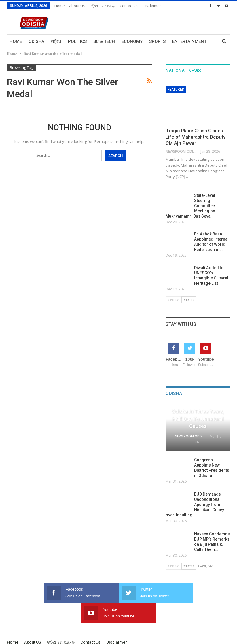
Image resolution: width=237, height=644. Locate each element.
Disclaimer (152, 6)
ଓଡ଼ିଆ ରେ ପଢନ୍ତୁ (103, 6)
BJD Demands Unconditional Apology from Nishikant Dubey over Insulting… (195, 505)
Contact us (129, 6)
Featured (176, 90)
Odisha (36, 41)
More (178, 41)
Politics (77, 41)
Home (60, 6)
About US (77, 6)
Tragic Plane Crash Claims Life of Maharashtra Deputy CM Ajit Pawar (196, 137)
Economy (132, 41)
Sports (157, 41)
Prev (173, 300)
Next (189, 300)
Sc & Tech (104, 41)
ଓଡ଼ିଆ (56, 41)
